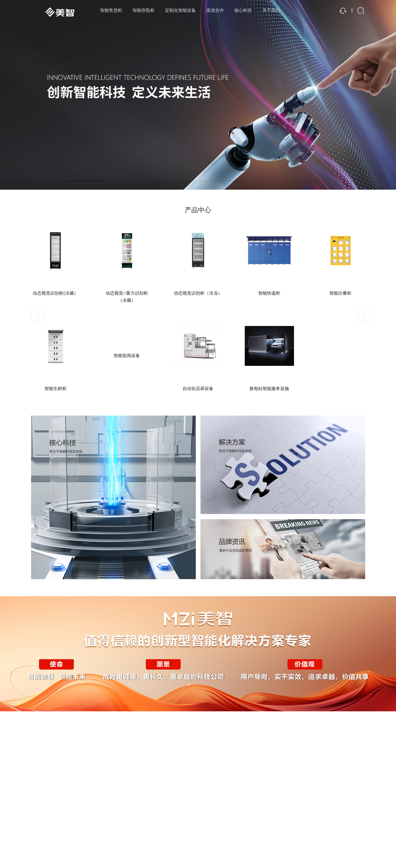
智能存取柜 (144, 10)
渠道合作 (215, 10)
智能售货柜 (111, 10)
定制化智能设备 (180, 10)
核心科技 (243, 10)
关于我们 (271, 10)
